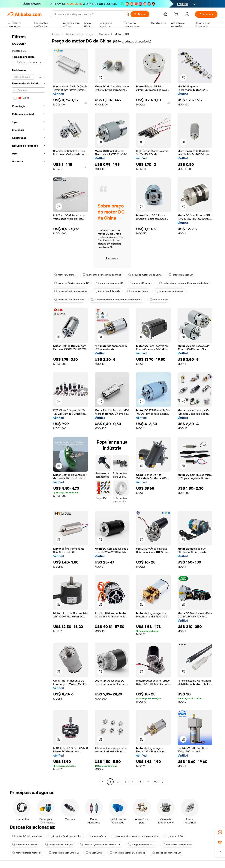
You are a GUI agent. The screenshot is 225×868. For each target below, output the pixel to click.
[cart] (177, 15)
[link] (220, 832)
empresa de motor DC (110, 283)
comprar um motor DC (142, 845)
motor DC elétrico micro (69, 300)
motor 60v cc (159, 300)
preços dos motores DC (166, 853)
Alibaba (56, 34)
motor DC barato (141, 283)
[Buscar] (140, 14)
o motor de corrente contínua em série (136, 836)
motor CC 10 (94, 853)
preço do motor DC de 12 (64, 853)
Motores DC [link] (122, 34)
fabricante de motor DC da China (102, 275)
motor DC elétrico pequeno (70, 291)
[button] (127, 14)
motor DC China (138, 291)
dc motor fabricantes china (65, 836)
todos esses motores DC (170, 291)
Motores (104, 34)
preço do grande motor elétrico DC (100, 845)
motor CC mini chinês (107, 291)
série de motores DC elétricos (127, 853)
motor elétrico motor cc (177, 845)
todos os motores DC (25, 845)
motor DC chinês (65, 275)
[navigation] (28, 408)
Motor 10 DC (174, 836)
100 (155, 782)
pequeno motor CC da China (145, 275)
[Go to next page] (163, 782)
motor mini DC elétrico (59, 845)
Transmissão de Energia (80, 34)
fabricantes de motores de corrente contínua (117, 300)
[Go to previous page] (103, 782)
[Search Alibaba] (88, 14)
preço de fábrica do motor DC (72, 283)
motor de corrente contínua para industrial (184, 283)
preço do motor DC (181, 275)
